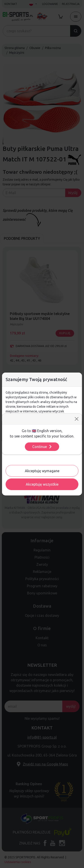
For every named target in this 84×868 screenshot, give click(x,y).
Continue (42, 447)
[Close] (77, 419)
